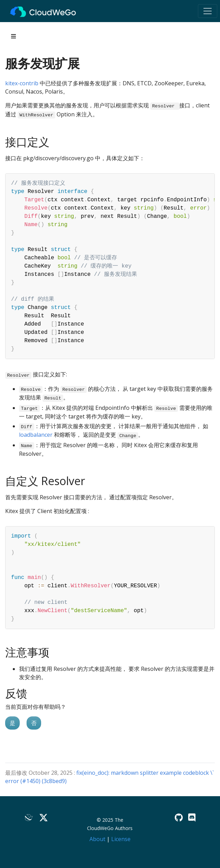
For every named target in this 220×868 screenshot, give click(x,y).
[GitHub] (179, 817)
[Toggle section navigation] (13, 36)
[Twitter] (44, 817)
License (121, 839)
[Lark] (29, 817)
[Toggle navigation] (208, 11)
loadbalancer (36, 435)
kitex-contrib (22, 83)
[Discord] (192, 817)
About (97, 839)
